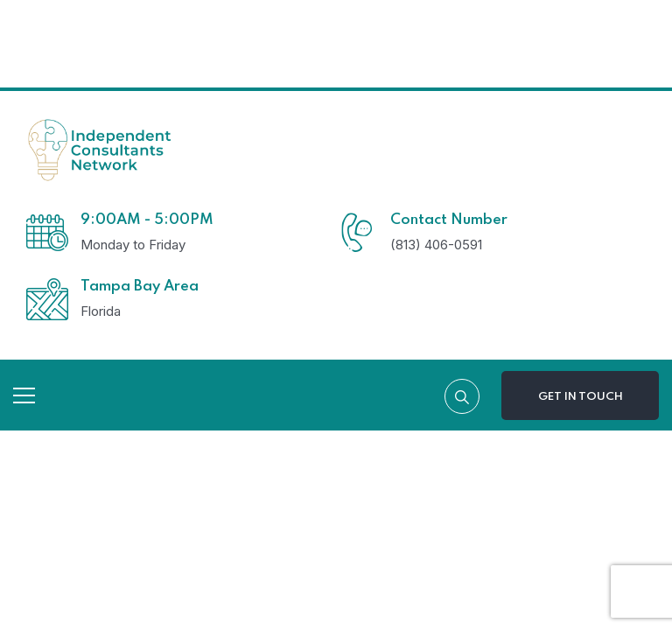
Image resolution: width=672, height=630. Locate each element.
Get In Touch (581, 397)
